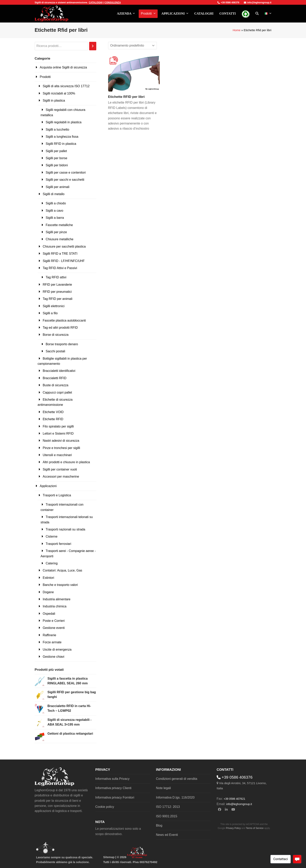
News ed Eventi (167, 835)
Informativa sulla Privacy (112, 779)
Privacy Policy (233, 828)
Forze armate (52, 642)
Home (237, 30)
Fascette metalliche (59, 225)
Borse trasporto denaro (62, 344)
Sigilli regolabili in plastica (64, 122)
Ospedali (49, 614)
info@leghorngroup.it (258, 3)
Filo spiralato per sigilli (58, 426)
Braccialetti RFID (55, 378)
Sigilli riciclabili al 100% (59, 93)
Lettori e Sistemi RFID (58, 434)
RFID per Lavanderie (58, 285)
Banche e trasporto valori (60, 585)
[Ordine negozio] (132, 46)
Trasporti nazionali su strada (66, 529)
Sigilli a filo (50, 313)
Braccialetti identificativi (59, 371)
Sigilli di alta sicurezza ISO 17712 (66, 86)
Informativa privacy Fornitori (115, 797)
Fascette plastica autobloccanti (64, 320)
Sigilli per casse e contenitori (66, 173)
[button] (257, 14)
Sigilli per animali (58, 187)
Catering (52, 563)
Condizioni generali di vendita (177, 779)
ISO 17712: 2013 (168, 807)
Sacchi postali (56, 351)
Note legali (164, 788)
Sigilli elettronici (54, 306)
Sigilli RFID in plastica (61, 144)
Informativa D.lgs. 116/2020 (175, 797)
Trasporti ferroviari (58, 544)
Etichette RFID (53, 419)
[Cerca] (93, 46)
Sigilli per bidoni (57, 165)
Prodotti (45, 77)
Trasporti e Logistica (57, 495)
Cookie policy (105, 807)
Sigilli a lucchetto (58, 130)
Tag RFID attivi (56, 277)
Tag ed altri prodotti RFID (60, 328)
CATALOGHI (96, 3)
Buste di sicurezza (56, 385)
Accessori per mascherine (61, 477)
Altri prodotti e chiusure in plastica (66, 462)
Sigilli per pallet (56, 151)
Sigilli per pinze (56, 232)
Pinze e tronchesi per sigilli (61, 448)
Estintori (49, 578)
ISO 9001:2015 (167, 816)
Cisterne (52, 536)
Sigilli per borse (57, 158)
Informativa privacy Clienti (113, 788)
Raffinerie (50, 635)
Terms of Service (255, 828)
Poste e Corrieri (54, 621)
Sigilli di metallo (54, 194)
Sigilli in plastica (54, 101)
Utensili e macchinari (57, 455)
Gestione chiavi (54, 657)
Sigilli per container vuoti (60, 469)
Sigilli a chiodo (56, 203)
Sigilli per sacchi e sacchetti (65, 180)
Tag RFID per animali (58, 299)
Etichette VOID (53, 412)
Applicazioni (48, 486)
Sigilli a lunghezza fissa (62, 137)
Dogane (48, 592)
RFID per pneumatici (57, 292)
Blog (159, 825)
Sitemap (109, 857)
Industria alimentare (57, 599)
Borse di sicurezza (56, 335)
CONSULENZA (113, 3)
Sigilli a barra (55, 218)
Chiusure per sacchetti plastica (64, 246)
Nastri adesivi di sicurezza (61, 441)
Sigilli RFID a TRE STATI (60, 254)
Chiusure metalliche (60, 239)
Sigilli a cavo (55, 211)
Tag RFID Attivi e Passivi (60, 268)
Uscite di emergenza (57, 650)
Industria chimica (55, 606)
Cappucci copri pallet (58, 392)
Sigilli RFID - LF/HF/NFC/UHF (64, 261)
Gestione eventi (54, 628)
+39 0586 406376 (228, 3)
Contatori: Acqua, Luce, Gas (63, 570)
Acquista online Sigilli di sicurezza (63, 67)
